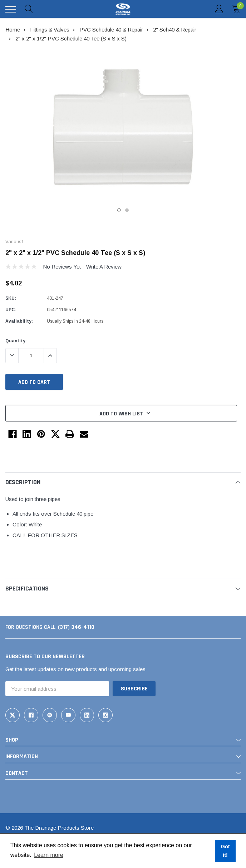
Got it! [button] (225, 851)
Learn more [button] (49, 855)
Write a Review (104, 267)
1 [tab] (119, 210)
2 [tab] (127, 210)
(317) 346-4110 (76, 627)
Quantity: (16, 341)
